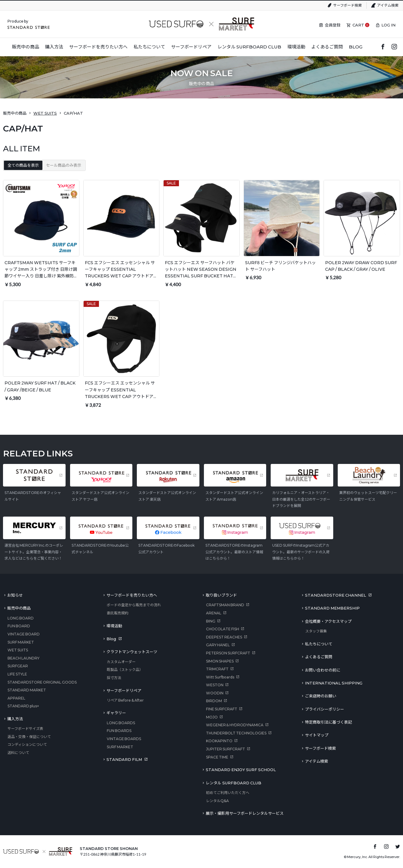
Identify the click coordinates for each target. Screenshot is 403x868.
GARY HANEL (218, 645)
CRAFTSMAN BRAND (225, 605)
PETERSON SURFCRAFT (228, 653)
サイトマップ (317, 735)
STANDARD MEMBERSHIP (332, 608)
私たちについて (319, 644)
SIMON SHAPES (220, 661)
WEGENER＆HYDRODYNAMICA (235, 725)
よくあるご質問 (319, 657)
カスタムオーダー (121, 662)
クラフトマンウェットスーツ (132, 652)
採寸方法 (114, 678)
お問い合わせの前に (323, 670)
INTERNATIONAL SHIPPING (334, 683)
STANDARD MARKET (27, 690)
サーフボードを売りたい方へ (132, 595)
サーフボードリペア (124, 690)
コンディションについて (27, 744)
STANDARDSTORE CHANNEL (335, 595)
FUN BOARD (19, 626)
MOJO (212, 717)
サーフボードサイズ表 (25, 729)
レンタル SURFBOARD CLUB (234, 783)
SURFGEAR (18, 666)
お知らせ (15, 595)
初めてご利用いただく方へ (228, 793)
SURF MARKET (21, 642)
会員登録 (333, 25)
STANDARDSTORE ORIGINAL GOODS (42, 682)
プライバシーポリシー (325, 709)
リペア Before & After (125, 700)
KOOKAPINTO (219, 741)
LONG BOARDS (121, 723)
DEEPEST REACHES (224, 637)
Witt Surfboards (220, 677)
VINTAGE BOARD (24, 634)
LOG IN (388, 25)
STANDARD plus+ (23, 706)
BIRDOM (214, 701)
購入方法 (15, 719)
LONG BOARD (21, 618)
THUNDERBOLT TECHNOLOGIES (236, 733)
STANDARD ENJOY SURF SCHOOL (241, 770)
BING (211, 621)
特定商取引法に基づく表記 (328, 722)
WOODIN (215, 693)
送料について (18, 753)
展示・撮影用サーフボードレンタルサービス (245, 813)
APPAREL (16, 698)
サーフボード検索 (348, 5)
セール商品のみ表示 (64, 165)
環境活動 (114, 626)
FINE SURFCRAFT (222, 709)
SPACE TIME (217, 757)
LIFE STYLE (17, 674)
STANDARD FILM (124, 759)
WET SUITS (45, 113)
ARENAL (214, 613)
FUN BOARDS (119, 731)
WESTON (215, 685)
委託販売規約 (118, 613)
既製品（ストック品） (125, 670)
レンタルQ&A (217, 801)
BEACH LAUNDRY (23, 658)
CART (358, 25)
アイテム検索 (388, 5)
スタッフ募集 (316, 631)
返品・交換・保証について (29, 737)
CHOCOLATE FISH (223, 629)
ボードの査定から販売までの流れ (134, 605)
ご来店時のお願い (321, 696)
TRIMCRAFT (217, 669)
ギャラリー (116, 713)
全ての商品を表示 (23, 165)
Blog (111, 639)
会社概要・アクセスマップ (328, 621)
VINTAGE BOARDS (124, 739)
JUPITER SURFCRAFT (226, 749)
